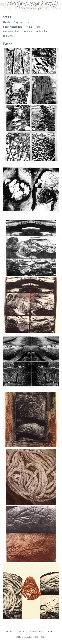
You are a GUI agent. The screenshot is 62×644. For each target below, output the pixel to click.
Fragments (19, 22)
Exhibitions (37, 632)
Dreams (28, 32)
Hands (6, 22)
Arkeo (31, 22)
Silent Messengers (13, 27)
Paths (39, 27)
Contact (22, 632)
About (9, 632)
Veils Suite (41, 32)
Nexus (29, 27)
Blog (50, 632)
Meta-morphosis (12, 32)
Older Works (10, 36)
